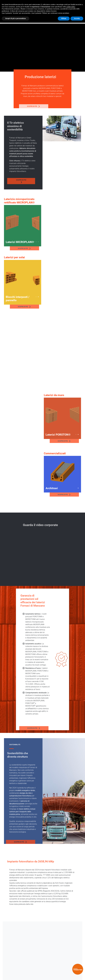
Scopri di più (22, 106)
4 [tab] (38, 242)
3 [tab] (36, 242)
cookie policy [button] (71, 7)
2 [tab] (34, 242)
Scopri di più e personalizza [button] (15, 18)
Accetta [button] (77, 18)
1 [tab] (32, 242)
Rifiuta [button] (64, 18)
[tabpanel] (23, 224)
